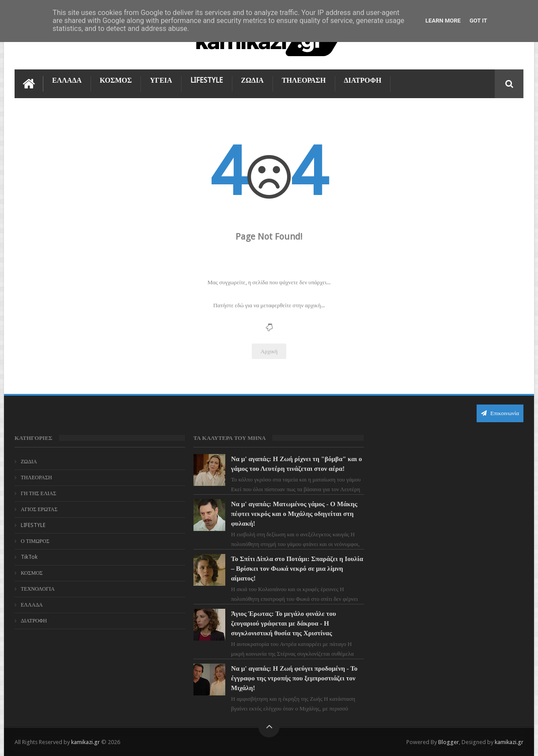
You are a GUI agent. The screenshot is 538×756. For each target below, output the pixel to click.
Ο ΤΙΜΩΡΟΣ (35, 541)
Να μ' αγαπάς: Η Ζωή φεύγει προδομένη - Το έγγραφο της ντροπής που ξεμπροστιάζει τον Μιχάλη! (286, 678)
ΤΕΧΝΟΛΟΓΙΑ (38, 589)
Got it (478, 21)
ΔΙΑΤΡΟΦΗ (363, 80)
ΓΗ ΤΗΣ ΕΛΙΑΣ (38, 493)
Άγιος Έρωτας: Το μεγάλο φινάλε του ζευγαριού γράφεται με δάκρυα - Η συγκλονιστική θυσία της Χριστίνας (277, 623)
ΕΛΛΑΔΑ (67, 80)
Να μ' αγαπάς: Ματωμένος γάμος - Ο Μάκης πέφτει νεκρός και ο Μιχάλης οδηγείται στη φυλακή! (288, 514)
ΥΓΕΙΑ (161, 80)
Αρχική (269, 351)
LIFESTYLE (207, 80)
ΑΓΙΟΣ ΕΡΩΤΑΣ (39, 509)
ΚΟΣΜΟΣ (116, 80)
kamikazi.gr (85, 742)
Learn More (443, 21)
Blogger (449, 742)
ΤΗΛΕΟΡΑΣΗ (304, 80)
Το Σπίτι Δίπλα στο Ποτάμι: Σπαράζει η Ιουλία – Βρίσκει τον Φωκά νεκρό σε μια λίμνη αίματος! (282, 569)
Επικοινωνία (500, 413)
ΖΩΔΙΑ (252, 80)
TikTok (29, 557)
